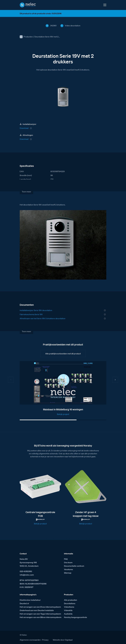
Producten (28, 37)
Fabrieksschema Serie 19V (31, 314)
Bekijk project (63, 414)
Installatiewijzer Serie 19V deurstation (36, 310)
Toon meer (26, 192)
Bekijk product (40, 524)
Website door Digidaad (63, 640)
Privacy (45, 640)
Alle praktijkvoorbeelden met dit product (63, 354)
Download (24, 128)
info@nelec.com (27, 575)
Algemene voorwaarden (30, 640)
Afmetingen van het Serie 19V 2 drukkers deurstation (43, 318)
